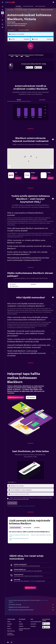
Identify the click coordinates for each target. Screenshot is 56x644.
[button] (2, 2)
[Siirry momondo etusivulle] (10, 2)
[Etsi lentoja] (2, 7)
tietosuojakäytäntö (31, 506)
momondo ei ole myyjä (31, 605)
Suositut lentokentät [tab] (15, 528)
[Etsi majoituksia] (2, 10)
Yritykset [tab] (19, 100)
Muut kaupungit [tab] (27, 528)
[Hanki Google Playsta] (29, 68)
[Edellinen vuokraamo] (9, 167)
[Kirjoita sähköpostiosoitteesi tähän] (32, 494)
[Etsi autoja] (2, 13)
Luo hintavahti (32, 581)
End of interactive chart (14, 116)
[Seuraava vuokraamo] (52, 167)
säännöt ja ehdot (23, 506)
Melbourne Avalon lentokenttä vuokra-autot (41, 535)
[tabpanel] (31, 114)
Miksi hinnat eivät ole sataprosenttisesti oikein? (31, 610)
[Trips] (2, 20)
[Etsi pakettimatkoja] (2, 16)
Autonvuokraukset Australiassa (21, 10)
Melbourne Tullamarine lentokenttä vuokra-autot (19, 536)
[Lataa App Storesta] (38, 68)
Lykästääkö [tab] (37, 528)
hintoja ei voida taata (44, 600)
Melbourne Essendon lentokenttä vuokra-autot (19, 539)
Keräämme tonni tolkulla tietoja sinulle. (31, 607)
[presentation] (38, 67)
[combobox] (12, 30)
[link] (18, 178)
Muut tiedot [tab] (42, 100)
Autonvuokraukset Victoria (34, 10)
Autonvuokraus (10, 10)
